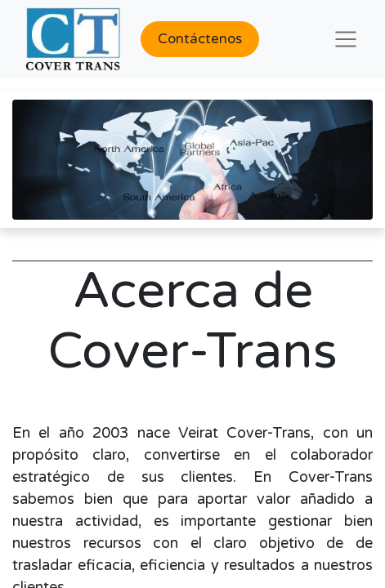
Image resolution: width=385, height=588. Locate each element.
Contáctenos (200, 39)
